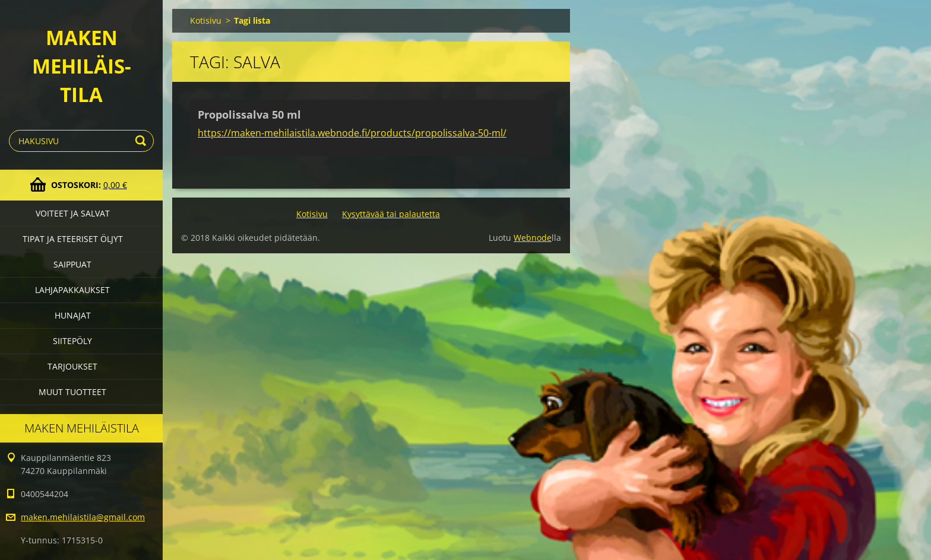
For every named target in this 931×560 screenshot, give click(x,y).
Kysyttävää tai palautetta (391, 214)
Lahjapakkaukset (72, 290)
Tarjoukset (72, 366)
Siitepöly (72, 341)
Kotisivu (206, 20)
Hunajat (73, 315)
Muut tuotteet (72, 392)
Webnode (533, 238)
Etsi (142, 141)
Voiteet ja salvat (73, 213)
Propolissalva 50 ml (249, 114)
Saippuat (72, 264)
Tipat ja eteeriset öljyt (73, 239)
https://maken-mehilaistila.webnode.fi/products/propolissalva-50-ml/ (352, 133)
